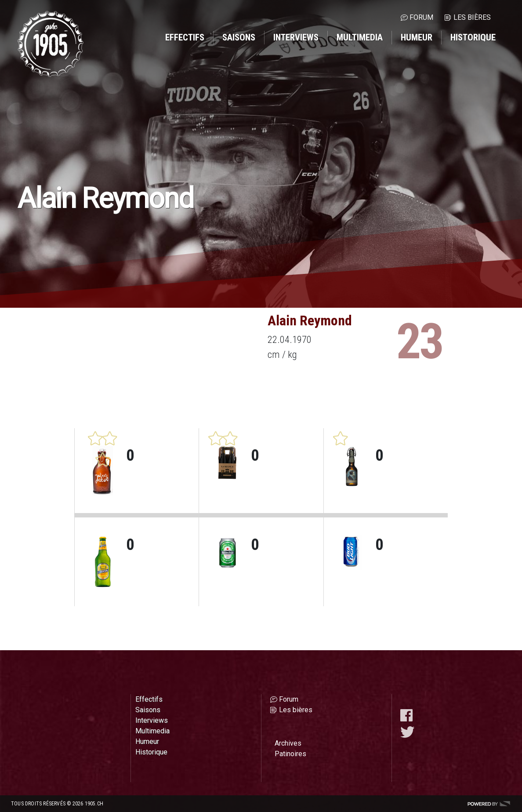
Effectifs (185, 37)
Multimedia (360, 37)
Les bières (472, 17)
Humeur (417, 37)
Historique (473, 37)
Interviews (296, 37)
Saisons (239, 37)
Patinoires (290, 754)
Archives (288, 743)
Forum (421, 17)
